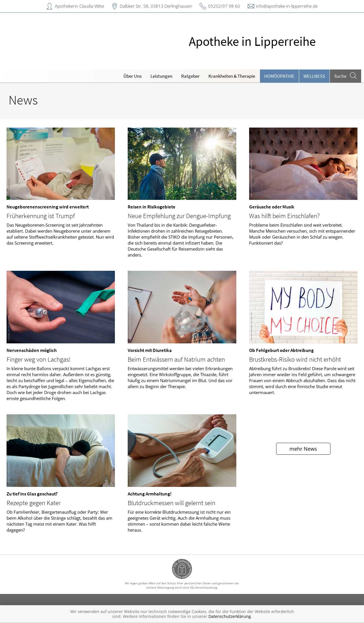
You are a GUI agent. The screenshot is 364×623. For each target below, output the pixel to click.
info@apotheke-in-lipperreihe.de (287, 6)
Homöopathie (279, 76)
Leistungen (161, 76)
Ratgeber (190, 76)
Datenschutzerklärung (230, 616)
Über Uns (133, 76)
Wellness (314, 76)
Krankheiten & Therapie (232, 76)
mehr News (303, 449)
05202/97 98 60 (224, 6)
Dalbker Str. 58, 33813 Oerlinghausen (156, 6)
